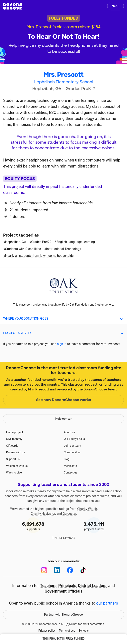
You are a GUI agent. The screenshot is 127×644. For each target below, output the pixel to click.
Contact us (71, 472)
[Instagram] (44, 570)
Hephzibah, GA (16, 242)
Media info (70, 466)
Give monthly (14, 439)
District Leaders (92, 586)
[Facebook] (70, 570)
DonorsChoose (13, 6)
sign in (62, 344)
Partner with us (16, 452)
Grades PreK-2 (41, 242)
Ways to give (14, 472)
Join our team (72, 446)
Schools (84, 631)
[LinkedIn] (57, 570)
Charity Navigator (43, 514)
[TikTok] (83, 570)
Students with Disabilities (23, 249)
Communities (72, 452)
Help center (63, 419)
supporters (33, 526)
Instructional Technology (64, 249)
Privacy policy (47, 631)
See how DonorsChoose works (64, 400)
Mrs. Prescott (63, 75)
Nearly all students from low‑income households (39, 256)
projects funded (94, 526)
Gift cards (12, 446)
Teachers (48, 586)
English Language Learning (76, 242)
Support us (13, 459)
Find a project (15, 432)
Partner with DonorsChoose (63, 615)
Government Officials (63, 591)
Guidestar (69, 514)
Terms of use (67, 631)
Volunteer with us (17, 466)
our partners (107, 603)
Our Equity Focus (74, 439)
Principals (67, 586)
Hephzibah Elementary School (63, 82)
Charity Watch (87, 509)
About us (69, 432)
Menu (116, 6)
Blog (67, 459)
